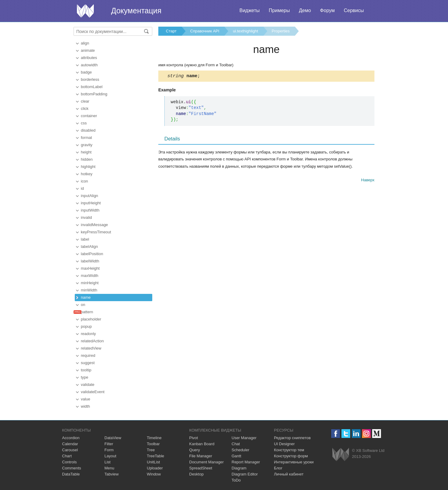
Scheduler (240, 450)
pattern (87, 312)
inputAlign (89, 196)
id (82, 188)
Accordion (71, 438)
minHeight (90, 283)
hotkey (87, 174)
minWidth (89, 290)
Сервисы (354, 10)
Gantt (236, 456)
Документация (136, 11)
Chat (236, 444)
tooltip (86, 370)
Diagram (239, 468)
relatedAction (92, 341)
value (86, 399)
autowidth (89, 65)
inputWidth (90, 210)
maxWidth (90, 276)
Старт (171, 31)
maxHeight (90, 268)
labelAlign (89, 247)
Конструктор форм (291, 456)
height (86, 152)
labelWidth (90, 261)
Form (109, 450)
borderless (90, 79)
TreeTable (155, 456)
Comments (72, 468)
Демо (305, 10)
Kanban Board (202, 444)
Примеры (279, 10)
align (85, 43)
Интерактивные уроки (294, 462)
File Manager (201, 456)
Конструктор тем (289, 450)
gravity (87, 145)
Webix (341, 454)
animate (88, 50)
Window (154, 474)
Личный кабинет (289, 474)
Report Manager (246, 462)
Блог (278, 468)
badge (86, 72)
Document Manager (206, 462)
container (89, 116)
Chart (67, 456)
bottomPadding (94, 94)
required (88, 355)
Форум (327, 10)
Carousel (70, 450)
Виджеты (250, 10)
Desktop (196, 474)
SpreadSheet (201, 468)
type (85, 377)
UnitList (153, 462)
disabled (88, 130)
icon (84, 181)
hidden (87, 159)
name (86, 297)
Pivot (194, 438)
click (85, 109)
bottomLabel (92, 87)
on (83, 305)
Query (194, 450)
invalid (86, 217)
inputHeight (91, 203)
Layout (110, 456)
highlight (88, 167)
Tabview (112, 474)
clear (85, 101)
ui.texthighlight (245, 31)
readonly (88, 334)
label (85, 239)
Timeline (154, 438)
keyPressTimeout (96, 232)
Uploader (155, 468)
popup (86, 326)
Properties (281, 31)
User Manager (244, 438)
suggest (88, 363)
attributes (89, 58)
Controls (69, 462)
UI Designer (284, 444)
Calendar (70, 444)
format (86, 138)
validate (88, 385)
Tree (151, 450)
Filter (109, 444)
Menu (109, 468)
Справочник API (205, 31)
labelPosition (92, 254)
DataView (113, 438)
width (85, 406)
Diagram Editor (245, 474)
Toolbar (153, 444)
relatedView (91, 348)
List (107, 462)
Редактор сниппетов (292, 438)
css (84, 123)
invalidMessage (94, 225)
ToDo (236, 480)
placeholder (91, 319)
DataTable (71, 474)
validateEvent (93, 392)
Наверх (368, 181)
